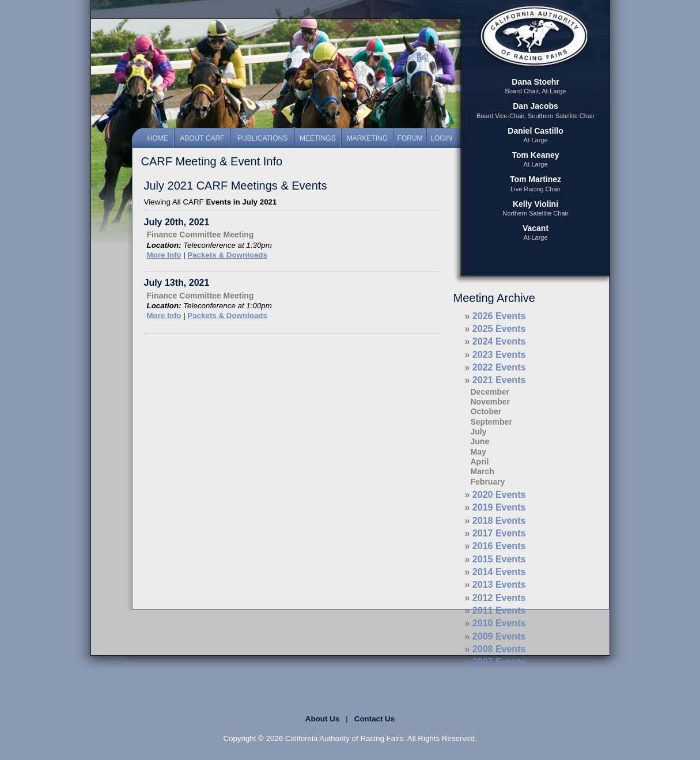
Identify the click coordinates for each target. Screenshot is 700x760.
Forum (410, 138)
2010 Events (499, 623)
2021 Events (499, 380)
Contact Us (374, 719)
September (491, 422)
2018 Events (499, 521)
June (480, 441)
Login (441, 138)
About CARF (202, 138)
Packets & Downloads (227, 255)
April (480, 462)
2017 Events (499, 533)
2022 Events (499, 367)
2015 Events (499, 559)
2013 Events (499, 585)
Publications (262, 138)
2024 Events (499, 341)
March (483, 471)
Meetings (318, 138)
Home (158, 138)
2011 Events (499, 610)
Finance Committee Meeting (200, 235)
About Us (322, 719)
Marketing (367, 138)
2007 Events (499, 662)
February (488, 482)
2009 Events (499, 636)
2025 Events (499, 329)
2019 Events (499, 507)
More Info (164, 255)
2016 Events (499, 546)
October (486, 411)
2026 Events (499, 316)
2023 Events (499, 355)
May (478, 452)
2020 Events (499, 495)
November (490, 402)
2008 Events (499, 649)
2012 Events (499, 598)
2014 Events (499, 572)
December (490, 392)
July (479, 432)
